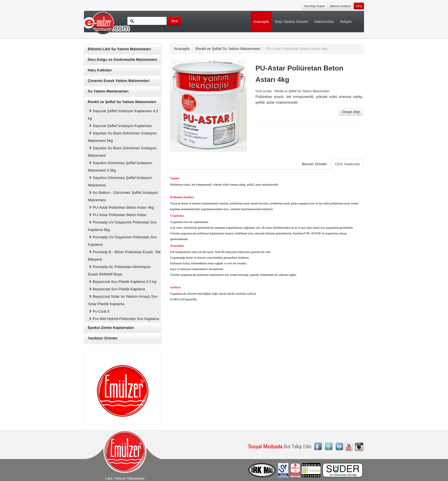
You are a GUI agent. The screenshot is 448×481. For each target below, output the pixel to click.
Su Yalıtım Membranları (108, 91)
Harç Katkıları (100, 70)
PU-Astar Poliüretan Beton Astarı (117, 215)
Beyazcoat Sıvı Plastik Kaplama (117, 289)
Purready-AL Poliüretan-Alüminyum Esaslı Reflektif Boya (119, 270)
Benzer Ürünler (314, 164)
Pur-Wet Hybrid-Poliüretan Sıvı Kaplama (124, 319)
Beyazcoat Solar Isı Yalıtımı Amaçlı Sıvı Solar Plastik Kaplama (123, 300)
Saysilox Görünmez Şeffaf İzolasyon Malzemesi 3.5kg (120, 167)
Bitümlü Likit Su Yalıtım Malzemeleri (119, 49)
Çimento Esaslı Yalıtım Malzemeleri (119, 81)
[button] (359, 6)
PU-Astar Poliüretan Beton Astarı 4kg (121, 207)
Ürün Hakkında (347, 164)
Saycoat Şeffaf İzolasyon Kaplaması (120, 126)
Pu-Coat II (99, 311)
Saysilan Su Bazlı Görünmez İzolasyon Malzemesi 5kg (122, 137)
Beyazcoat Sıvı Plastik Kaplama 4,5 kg (122, 282)
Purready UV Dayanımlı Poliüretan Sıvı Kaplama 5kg (122, 226)
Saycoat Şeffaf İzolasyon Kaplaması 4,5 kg (123, 115)
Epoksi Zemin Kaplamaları (111, 328)
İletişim (346, 22)
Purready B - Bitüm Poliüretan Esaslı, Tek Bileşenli (124, 256)
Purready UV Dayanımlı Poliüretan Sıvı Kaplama (122, 241)
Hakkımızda (324, 22)
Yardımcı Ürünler (103, 338)
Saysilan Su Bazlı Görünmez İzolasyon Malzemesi (122, 152)
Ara (174, 21)
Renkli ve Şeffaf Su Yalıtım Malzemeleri (122, 102)
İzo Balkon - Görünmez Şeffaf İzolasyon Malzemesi (123, 196)
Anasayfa (261, 22)
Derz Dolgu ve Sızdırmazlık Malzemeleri (122, 60)
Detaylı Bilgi (351, 112)
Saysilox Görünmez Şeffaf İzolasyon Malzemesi (120, 181)
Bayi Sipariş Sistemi (292, 22)
